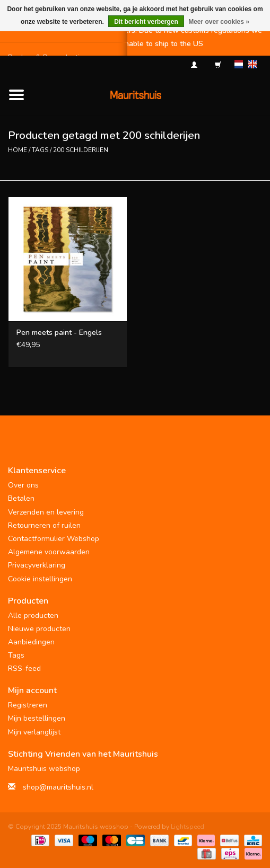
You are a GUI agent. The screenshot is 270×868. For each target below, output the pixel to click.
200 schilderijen (81, 150)
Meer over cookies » (219, 22)
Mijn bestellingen (37, 718)
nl (239, 64)
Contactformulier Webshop (54, 539)
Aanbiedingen (31, 642)
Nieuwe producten (39, 629)
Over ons (23, 485)
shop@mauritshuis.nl (58, 787)
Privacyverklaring (37, 565)
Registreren (28, 705)
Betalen (21, 498)
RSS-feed (24, 668)
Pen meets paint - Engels (59, 333)
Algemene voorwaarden (49, 552)
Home (18, 150)
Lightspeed (188, 827)
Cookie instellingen (40, 579)
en (252, 64)
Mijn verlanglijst (34, 732)
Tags (40, 150)
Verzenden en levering (46, 512)
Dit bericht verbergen (146, 22)
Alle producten (33, 615)
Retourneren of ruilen (44, 525)
